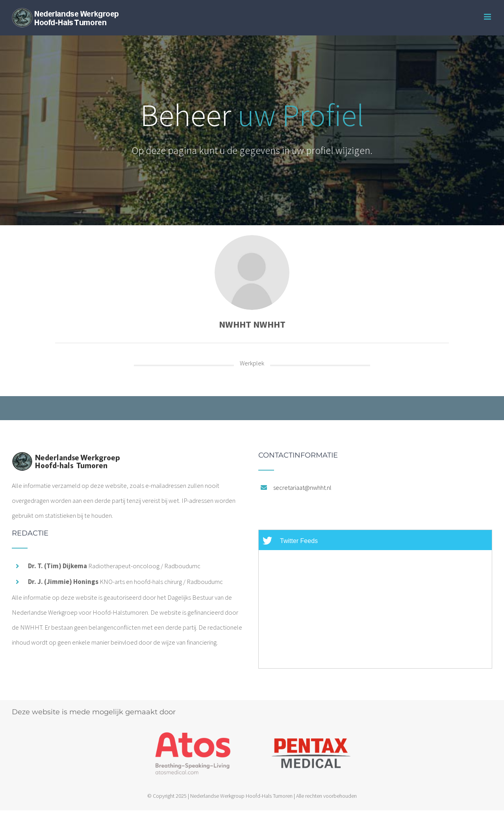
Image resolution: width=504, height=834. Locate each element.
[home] (66, 459)
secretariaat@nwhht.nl (302, 487)
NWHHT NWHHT (252, 324)
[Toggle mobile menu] (488, 17)
